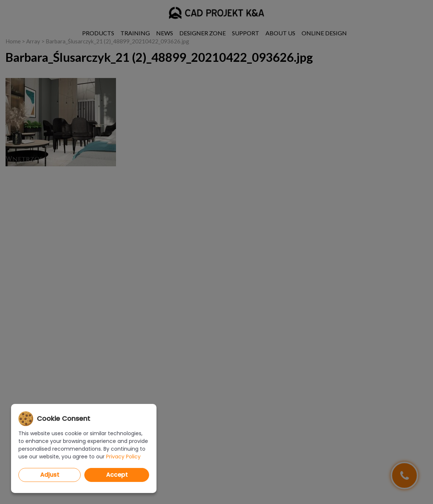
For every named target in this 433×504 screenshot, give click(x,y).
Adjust (50, 475)
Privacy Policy (123, 457)
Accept (117, 475)
